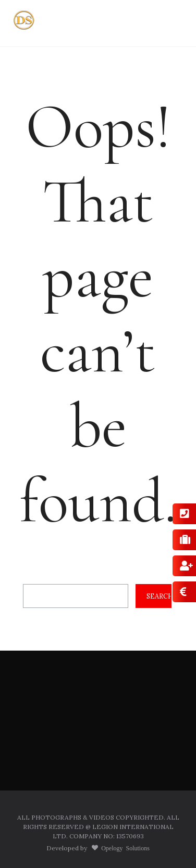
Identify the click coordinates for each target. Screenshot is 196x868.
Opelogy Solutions (124, 848)
